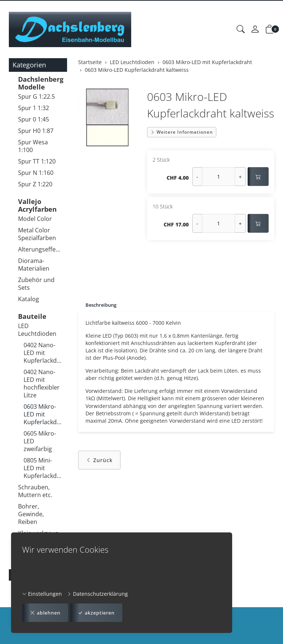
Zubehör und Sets (36, 284)
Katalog (29, 299)
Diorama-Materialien (34, 265)
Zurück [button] (99, 464)
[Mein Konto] (255, 29)
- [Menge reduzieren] (197, 177)
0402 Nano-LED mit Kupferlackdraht (43, 353)
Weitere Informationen (182, 132)
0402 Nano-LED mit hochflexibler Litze (42, 383)
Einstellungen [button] (42, 593)
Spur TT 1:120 (37, 161)
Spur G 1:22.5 (36, 96)
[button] (241, 29)
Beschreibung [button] (103, 305)
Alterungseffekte (41, 249)
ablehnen (47, 613)
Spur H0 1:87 (36, 131)
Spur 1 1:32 (34, 108)
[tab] (99, 305)
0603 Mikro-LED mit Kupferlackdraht (43, 414)
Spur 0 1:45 (34, 119)
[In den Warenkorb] (258, 177)
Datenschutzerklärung (97, 593)
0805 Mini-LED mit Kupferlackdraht (43, 468)
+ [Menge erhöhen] (240, 177)
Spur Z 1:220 (35, 184)
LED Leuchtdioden (37, 330)
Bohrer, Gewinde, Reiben (31, 514)
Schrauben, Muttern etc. (35, 491)
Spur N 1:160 (36, 173)
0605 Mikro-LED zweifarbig (40, 441)
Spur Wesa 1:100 (33, 146)
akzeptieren (102, 613)
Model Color (35, 219)
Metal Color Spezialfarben (37, 234)
